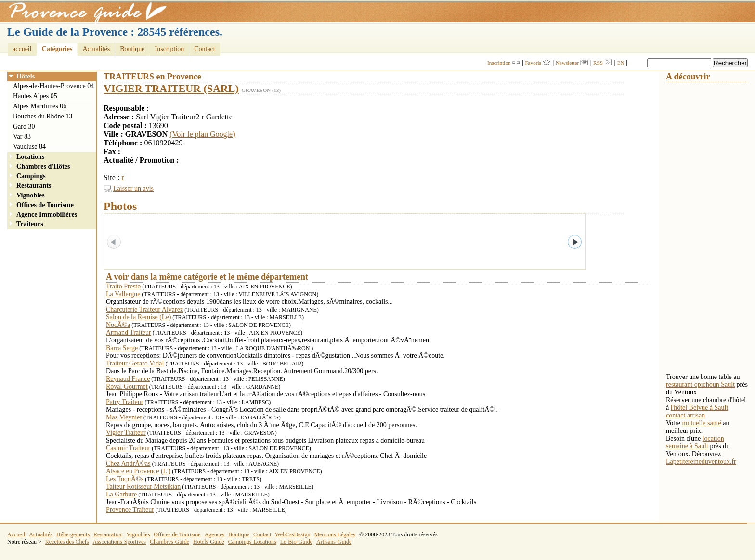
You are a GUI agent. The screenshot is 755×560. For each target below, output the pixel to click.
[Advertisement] (704, 227)
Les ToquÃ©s (125, 479)
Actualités (96, 49)
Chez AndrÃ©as (128, 463)
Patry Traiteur (124, 402)
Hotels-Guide (209, 542)
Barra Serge (122, 348)
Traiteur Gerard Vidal (135, 363)
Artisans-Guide (334, 542)
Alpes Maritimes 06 (40, 106)
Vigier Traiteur (126, 433)
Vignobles (31, 195)
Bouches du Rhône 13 (43, 116)
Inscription (170, 49)
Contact (205, 49)
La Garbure (121, 494)
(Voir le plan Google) (202, 134)
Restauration (108, 534)
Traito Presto (123, 286)
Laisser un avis (133, 189)
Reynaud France (128, 379)
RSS (598, 63)
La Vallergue (123, 294)
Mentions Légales (335, 534)
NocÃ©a (118, 325)
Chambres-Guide (169, 542)
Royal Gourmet (127, 386)
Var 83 (22, 137)
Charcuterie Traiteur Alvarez (144, 309)
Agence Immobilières (47, 215)
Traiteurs (30, 224)
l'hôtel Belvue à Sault (700, 408)
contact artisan (685, 415)
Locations (30, 157)
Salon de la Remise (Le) (138, 317)
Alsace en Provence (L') (138, 471)
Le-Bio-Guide (296, 542)
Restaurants (34, 186)
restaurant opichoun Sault (700, 384)
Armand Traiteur (129, 332)
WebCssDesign (293, 534)
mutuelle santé (702, 423)
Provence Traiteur (130, 510)
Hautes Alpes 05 (35, 96)
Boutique (132, 49)
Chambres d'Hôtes (43, 166)
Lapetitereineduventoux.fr (701, 462)
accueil (22, 49)
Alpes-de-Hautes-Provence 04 (53, 86)
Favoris (533, 63)
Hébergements (73, 534)
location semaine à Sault (695, 442)
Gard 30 (24, 126)
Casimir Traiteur (128, 448)
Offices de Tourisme (45, 205)
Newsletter (567, 63)
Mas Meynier (124, 417)
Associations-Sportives (119, 542)
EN (621, 63)
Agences (215, 534)
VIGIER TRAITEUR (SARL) (171, 88)
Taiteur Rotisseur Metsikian (143, 487)
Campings (31, 176)
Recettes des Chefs (67, 542)
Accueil (16, 534)
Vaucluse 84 (29, 147)
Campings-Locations (252, 542)
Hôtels (26, 76)
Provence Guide (84, 12)
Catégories (57, 49)
